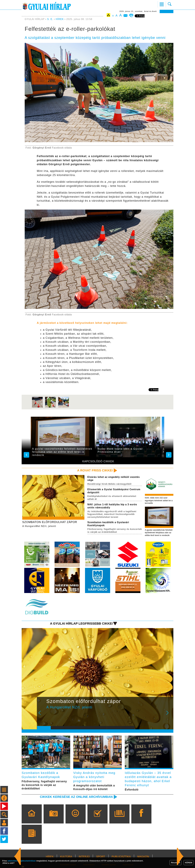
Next (169, 715)
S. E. (50, 19)
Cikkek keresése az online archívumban (76, 797)
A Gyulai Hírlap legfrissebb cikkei (81, 623)
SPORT (101, 857)
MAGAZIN (143, 857)
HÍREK (60, 19)
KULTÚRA (66, 857)
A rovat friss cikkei (95, 470)
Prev (42, 715)
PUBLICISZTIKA (121, 857)
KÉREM (189, 863)
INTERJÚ (84, 857)
